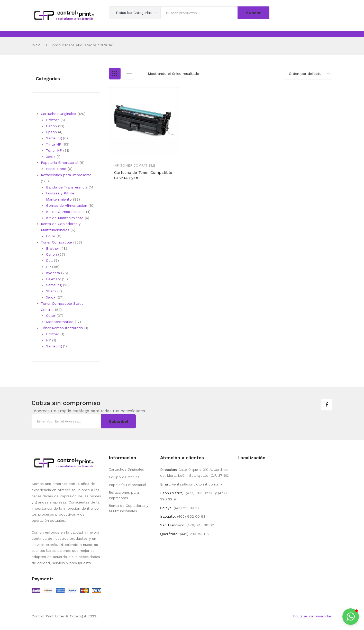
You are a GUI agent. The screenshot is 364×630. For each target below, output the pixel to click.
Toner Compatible (138, 165)
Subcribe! (118, 421)
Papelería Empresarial (128, 485)
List (129, 74)
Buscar (253, 13)
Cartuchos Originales (126, 469)
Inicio (36, 45)
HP (116, 165)
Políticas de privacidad (313, 616)
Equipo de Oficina (124, 477)
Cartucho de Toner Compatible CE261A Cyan (143, 175)
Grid (115, 74)
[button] (351, 617)
